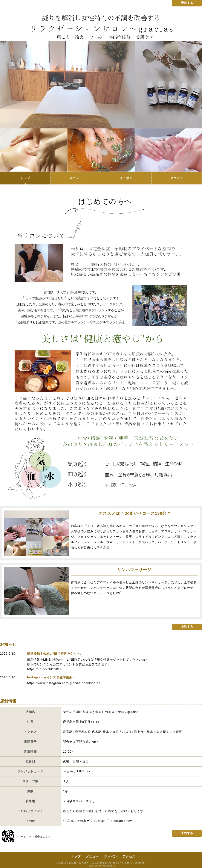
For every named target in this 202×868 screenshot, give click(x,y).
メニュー (76, 178)
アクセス (177, 178)
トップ (25, 178)
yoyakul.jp (109, 866)
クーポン (126, 178)
